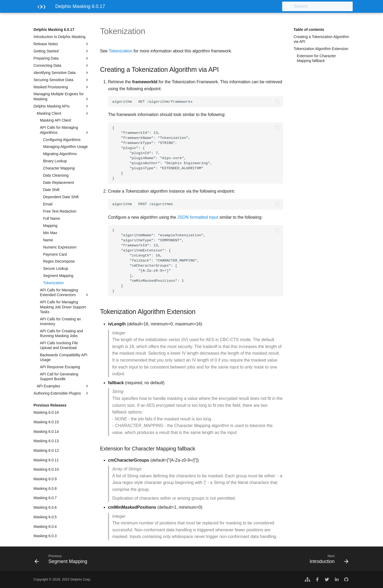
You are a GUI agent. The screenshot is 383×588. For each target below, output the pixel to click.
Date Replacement (59, 183)
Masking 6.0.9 (45, 479)
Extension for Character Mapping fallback (316, 58)
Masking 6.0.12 (46, 450)
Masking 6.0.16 (46, 412)
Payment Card (55, 254)
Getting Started (61, 51)
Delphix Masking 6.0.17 (54, 30)
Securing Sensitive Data (61, 80)
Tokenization (53, 283)
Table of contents (309, 30)
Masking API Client (56, 120)
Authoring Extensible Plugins (61, 393)
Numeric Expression (60, 247)
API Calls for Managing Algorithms (65, 130)
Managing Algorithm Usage (65, 147)
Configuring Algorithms (62, 140)
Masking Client (63, 113)
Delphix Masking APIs (61, 106)
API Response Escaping (60, 367)
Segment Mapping (58, 276)
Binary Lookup (55, 161)
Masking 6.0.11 (46, 460)
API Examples (63, 386)
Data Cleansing (56, 175)
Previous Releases (50, 405)
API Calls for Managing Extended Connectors (65, 293)
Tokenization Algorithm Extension (321, 49)
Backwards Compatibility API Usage (64, 357)
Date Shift (51, 190)
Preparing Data (61, 58)
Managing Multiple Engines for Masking (61, 96)
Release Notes (61, 44)
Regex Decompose (59, 261)
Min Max (50, 233)
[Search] (322, 6)
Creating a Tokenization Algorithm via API (321, 39)
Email (48, 204)
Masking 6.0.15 (46, 422)
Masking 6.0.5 (45, 517)
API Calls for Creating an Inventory (60, 321)
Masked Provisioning (61, 87)
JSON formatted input (198, 217)
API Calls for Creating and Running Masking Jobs (61, 333)
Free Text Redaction (60, 211)
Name (48, 240)
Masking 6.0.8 (45, 488)
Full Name (52, 218)
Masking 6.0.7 (45, 498)
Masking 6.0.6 (45, 507)
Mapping (50, 226)
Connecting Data (61, 65)
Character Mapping (59, 168)
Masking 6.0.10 (46, 469)
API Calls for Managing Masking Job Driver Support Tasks (63, 307)
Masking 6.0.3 (45, 536)
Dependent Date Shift (61, 197)
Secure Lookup (56, 268)
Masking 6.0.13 (46, 441)
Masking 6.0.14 (46, 432)
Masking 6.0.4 (45, 527)
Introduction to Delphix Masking (59, 37)
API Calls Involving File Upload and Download (59, 345)
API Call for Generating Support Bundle (59, 376)
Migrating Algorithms (60, 154)
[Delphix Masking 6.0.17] (40, 8)
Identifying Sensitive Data (61, 73)
